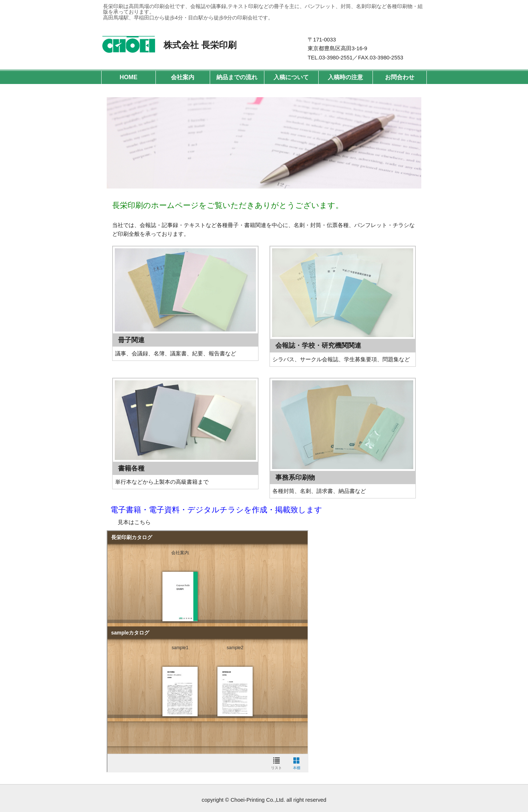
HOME (128, 77)
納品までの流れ (237, 77)
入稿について (291, 77)
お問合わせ (400, 77)
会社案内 (183, 77)
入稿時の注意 (345, 77)
